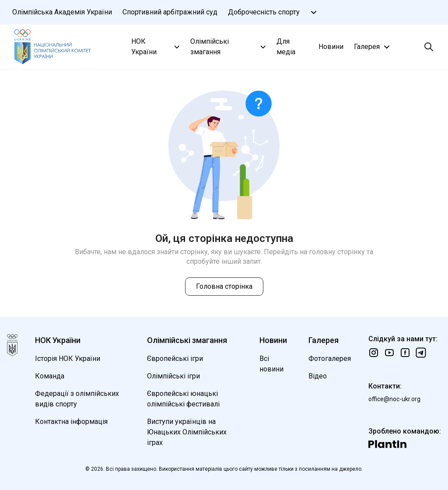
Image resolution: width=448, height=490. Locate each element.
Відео (318, 376)
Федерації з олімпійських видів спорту (77, 399)
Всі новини (271, 364)
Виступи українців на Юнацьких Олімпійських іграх (187, 432)
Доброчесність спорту (264, 12)
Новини (331, 47)
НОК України (156, 47)
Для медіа (286, 47)
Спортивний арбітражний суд (170, 12)
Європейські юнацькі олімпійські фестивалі (183, 399)
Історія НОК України (68, 359)
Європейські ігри (175, 359)
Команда (50, 376)
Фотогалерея (330, 359)
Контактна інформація (71, 422)
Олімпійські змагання (229, 47)
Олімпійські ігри (173, 376)
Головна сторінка (224, 286)
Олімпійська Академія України (62, 12)
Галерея (373, 47)
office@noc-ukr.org (394, 399)
